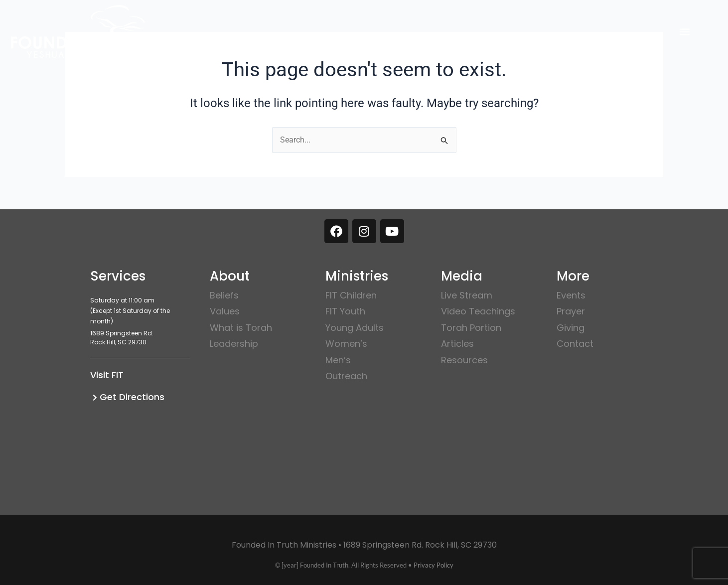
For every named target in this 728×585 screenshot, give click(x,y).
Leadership (234, 344)
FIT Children (351, 295)
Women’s (346, 344)
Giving (571, 328)
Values (225, 311)
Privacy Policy (434, 565)
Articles (457, 344)
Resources (464, 360)
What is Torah (241, 328)
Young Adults (355, 328)
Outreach (346, 376)
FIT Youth (345, 311)
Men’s (338, 360)
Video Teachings (478, 311)
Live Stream (467, 295)
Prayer (571, 311)
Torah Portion (471, 328)
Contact (575, 344)
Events (571, 295)
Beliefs (224, 295)
